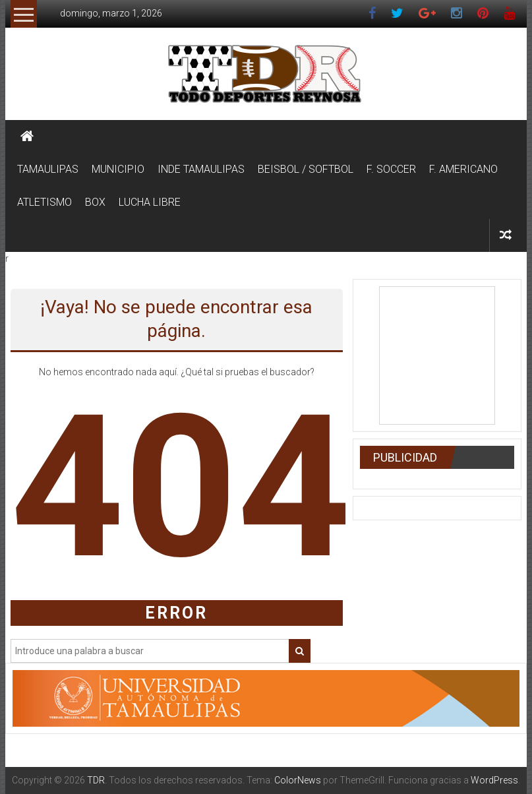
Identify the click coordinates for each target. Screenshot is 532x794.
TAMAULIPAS (48, 169)
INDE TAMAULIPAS (201, 169)
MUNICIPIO (118, 169)
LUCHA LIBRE (150, 202)
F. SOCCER (391, 169)
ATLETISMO (44, 202)
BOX (95, 202)
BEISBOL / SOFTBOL (306, 169)
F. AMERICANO (463, 169)
